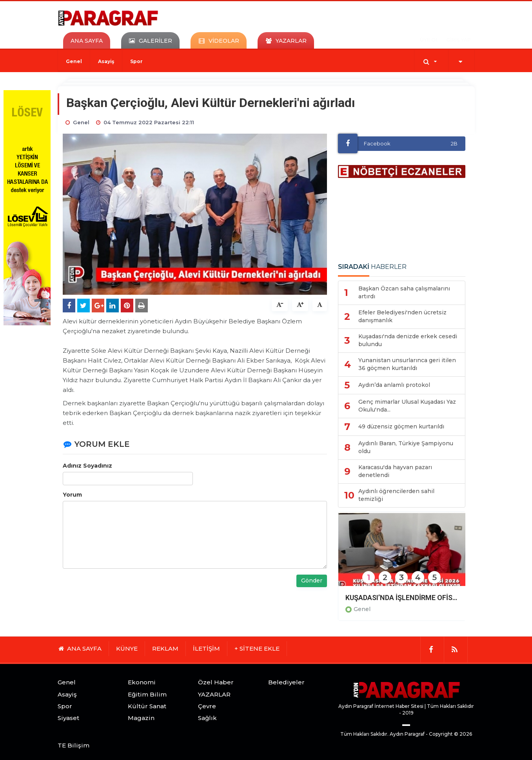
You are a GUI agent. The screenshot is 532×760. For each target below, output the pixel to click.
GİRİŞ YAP (458, 40)
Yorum (72, 495)
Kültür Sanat (147, 706)
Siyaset (68, 718)
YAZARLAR (214, 694)
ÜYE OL (429, 40)
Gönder (312, 580)
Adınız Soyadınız (87, 466)
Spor (136, 61)
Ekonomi (142, 682)
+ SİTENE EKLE (257, 648)
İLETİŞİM (206, 648)
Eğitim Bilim (147, 694)
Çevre (207, 706)
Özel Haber (216, 682)
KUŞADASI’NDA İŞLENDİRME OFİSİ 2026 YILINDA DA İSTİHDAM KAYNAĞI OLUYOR (402, 598)
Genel (74, 61)
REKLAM (165, 648)
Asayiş (106, 61)
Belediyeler (286, 682)
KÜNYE (127, 648)
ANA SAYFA (87, 41)
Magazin (141, 718)
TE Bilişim (74, 745)
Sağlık (207, 718)
